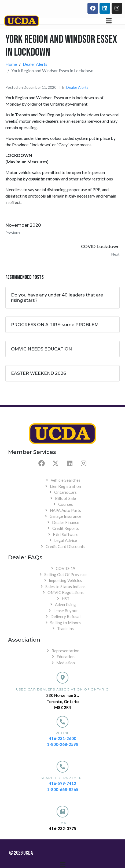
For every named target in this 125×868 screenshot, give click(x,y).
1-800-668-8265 (63, 789)
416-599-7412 (62, 783)
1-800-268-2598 (63, 744)
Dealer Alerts (77, 87)
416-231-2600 (62, 738)
